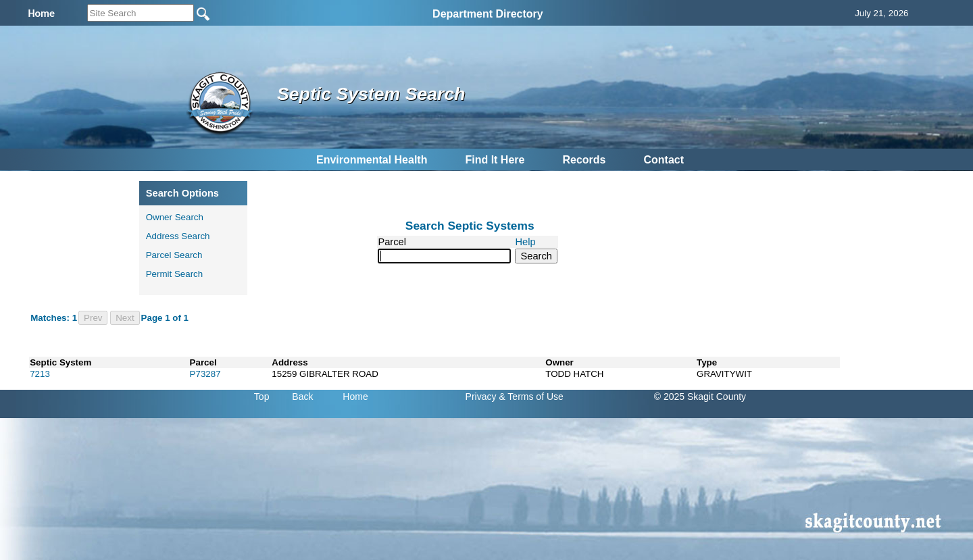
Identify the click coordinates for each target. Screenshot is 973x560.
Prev (93, 318)
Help (525, 242)
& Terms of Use (531, 397)
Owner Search (175, 217)
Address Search (178, 236)
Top (262, 397)
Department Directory (488, 14)
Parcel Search (174, 255)
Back (302, 397)
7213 (40, 374)
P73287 (205, 374)
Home (355, 397)
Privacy (481, 397)
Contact (664, 160)
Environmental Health (372, 160)
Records (584, 160)
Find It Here (495, 160)
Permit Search (174, 274)
